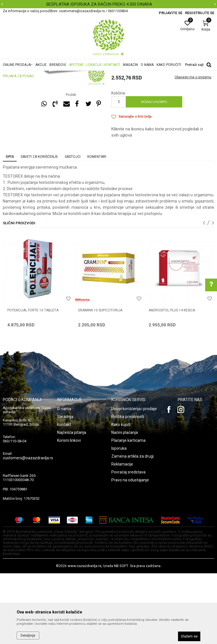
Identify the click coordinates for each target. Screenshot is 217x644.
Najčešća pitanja (72, 503)
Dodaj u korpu (154, 172)
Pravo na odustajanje (130, 551)
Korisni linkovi (69, 511)
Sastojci (73, 227)
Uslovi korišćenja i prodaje (134, 479)
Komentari (97, 227)
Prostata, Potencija (127, 98)
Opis (10, 227)
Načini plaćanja (125, 503)
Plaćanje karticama (128, 511)
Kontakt (64, 495)
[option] (108, 4)
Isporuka (119, 519)
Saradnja (65, 487)
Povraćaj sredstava (128, 543)
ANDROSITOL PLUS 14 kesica (172, 381)
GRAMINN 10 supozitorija (100, 381)
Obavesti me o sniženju (193, 148)
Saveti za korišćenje (39, 227)
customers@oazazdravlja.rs (28, 529)
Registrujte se (200, 13)
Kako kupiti (121, 495)
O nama (64, 479)
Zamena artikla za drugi (133, 527)
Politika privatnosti (128, 487)
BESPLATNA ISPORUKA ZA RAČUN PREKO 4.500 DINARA (108, 4)
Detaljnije (28, 636)
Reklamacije (122, 535)
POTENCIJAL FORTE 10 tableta (33, 381)
